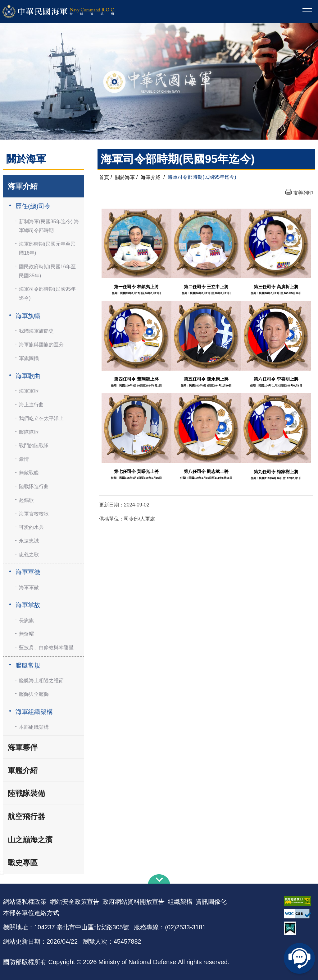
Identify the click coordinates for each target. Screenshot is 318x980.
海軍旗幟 (28, 316)
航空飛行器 (26, 816)
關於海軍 (125, 177)
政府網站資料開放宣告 (134, 902)
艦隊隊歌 (29, 432)
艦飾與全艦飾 (34, 694)
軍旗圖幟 (29, 358)
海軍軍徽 (28, 572)
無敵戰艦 (29, 473)
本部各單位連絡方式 (31, 913)
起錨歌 (26, 500)
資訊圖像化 (211, 902)
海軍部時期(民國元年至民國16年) (47, 248)
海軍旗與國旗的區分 (41, 345)
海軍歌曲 (28, 376)
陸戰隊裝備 (26, 793)
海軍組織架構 (34, 712)
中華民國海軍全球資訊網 (67, 12)
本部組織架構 (34, 727)
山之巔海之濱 (30, 840)
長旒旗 (26, 620)
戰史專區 (23, 863)
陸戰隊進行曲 (34, 486)
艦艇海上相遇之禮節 (41, 680)
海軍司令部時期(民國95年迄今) (47, 294)
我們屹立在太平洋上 (41, 418)
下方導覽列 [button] (159, 879)
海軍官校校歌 (34, 514)
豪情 (24, 459)
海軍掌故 (28, 605)
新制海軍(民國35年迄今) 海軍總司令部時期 (49, 226)
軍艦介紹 (23, 770)
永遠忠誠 (29, 541)
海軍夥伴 (23, 747)
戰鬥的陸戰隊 (34, 446)
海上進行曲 (31, 405)
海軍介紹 (23, 186)
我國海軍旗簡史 (36, 331)
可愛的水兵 (31, 527)
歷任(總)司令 (33, 206)
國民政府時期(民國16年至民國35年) (47, 271)
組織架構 (180, 902)
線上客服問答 (299, 958)
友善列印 (303, 193)
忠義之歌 (29, 555)
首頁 (104, 177)
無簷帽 (26, 634)
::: (2, 872)
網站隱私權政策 (25, 902)
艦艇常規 (28, 665)
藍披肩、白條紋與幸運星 (46, 647)
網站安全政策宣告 (75, 902)
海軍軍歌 (29, 391)
